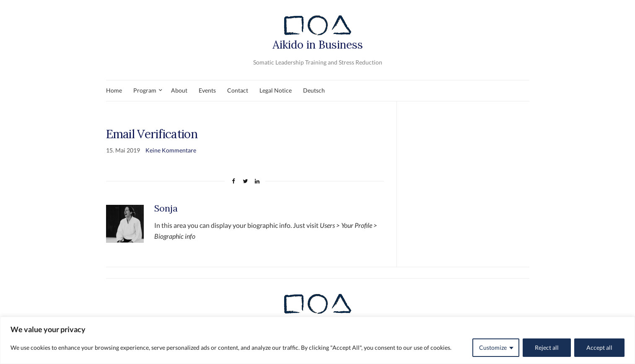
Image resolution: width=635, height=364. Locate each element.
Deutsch (314, 90)
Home (114, 90)
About (179, 90)
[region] (317, 340)
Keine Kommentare (171, 150)
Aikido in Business (318, 32)
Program (145, 90)
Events (207, 90)
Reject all (547, 347)
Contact (238, 90)
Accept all (599, 347)
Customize (493, 347)
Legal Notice (276, 90)
